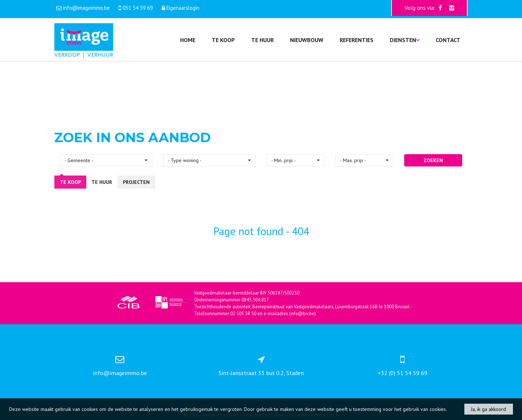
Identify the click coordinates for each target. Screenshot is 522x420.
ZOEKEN (433, 160)
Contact (448, 40)
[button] (106, 160)
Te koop (223, 40)
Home (188, 40)
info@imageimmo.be (120, 373)
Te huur (262, 40)
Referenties (357, 40)
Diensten (405, 40)
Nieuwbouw (307, 40)
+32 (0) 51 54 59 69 (403, 373)
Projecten (136, 182)
